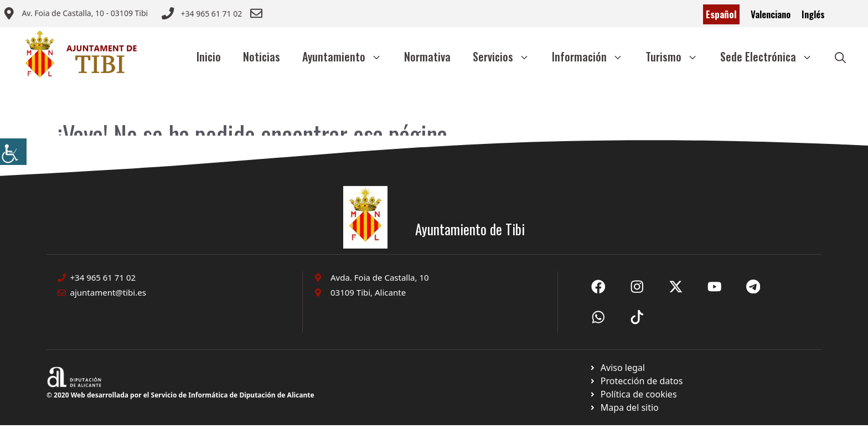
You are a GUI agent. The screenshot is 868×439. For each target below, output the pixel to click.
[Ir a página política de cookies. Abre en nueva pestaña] (636, 381)
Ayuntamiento (348, 56)
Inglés (813, 14)
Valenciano (771, 14)
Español (721, 14)
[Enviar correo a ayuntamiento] (75, 14)
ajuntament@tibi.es (108, 292)
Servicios (507, 56)
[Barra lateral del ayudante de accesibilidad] (13, 152)
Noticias (262, 56)
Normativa (427, 56)
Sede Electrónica (772, 56)
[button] (840, 56)
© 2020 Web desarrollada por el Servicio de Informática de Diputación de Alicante (180, 395)
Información (593, 56)
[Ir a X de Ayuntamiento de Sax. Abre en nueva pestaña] (637, 287)
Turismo (677, 56)
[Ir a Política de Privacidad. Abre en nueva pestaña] (617, 368)
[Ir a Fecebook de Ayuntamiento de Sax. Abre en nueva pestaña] (598, 287)
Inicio (209, 56)
